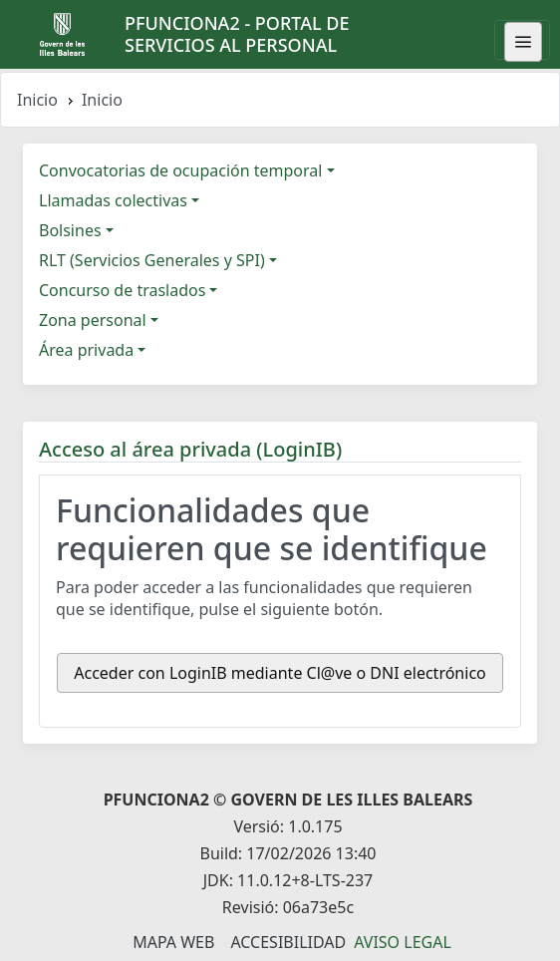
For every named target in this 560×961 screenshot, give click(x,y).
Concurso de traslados (122, 290)
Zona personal (93, 320)
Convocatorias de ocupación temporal (180, 170)
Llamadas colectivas (113, 200)
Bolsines (70, 230)
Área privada (86, 350)
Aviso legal (403, 942)
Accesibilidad (288, 942)
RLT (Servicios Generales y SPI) (152, 260)
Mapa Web (173, 942)
